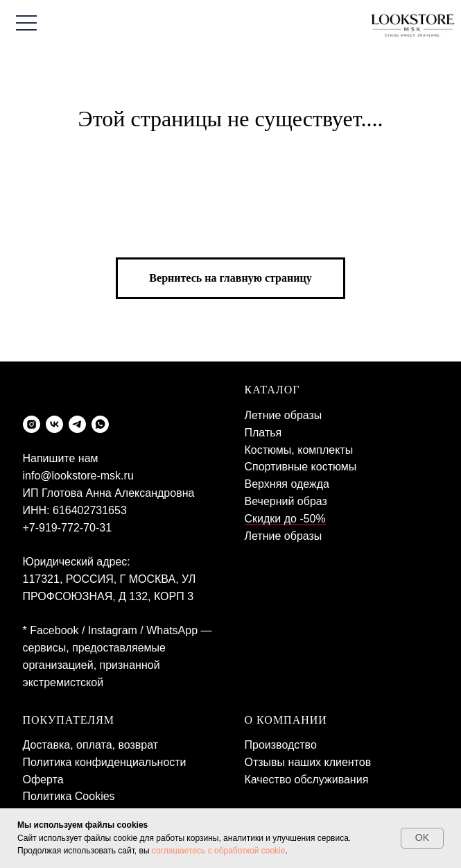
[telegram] (77, 424)
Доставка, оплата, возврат (91, 745)
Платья (263, 433)
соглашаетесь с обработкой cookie (219, 851)
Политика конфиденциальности (105, 762)
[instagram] (32, 424)
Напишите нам (61, 458)
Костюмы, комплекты (299, 450)
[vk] (54, 424)
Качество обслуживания (307, 780)
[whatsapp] (100, 424)
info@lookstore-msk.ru (78, 476)
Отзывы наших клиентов (308, 762)
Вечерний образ (286, 501)
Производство (281, 745)
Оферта (43, 780)
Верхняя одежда (287, 484)
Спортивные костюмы (301, 467)
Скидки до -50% (285, 519)
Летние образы (284, 415)
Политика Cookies (69, 796)
